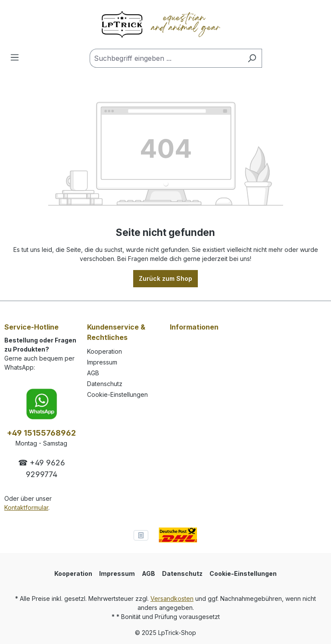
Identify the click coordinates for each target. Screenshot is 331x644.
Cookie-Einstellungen (117, 394)
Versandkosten (172, 598)
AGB (93, 373)
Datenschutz (105, 384)
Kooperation (105, 351)
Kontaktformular (26, 507)
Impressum (102, 362)
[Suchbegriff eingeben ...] (166, 58)
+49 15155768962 (41, 433)
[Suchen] (252, 58)
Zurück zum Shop (165, 278)
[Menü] (15, 57)
